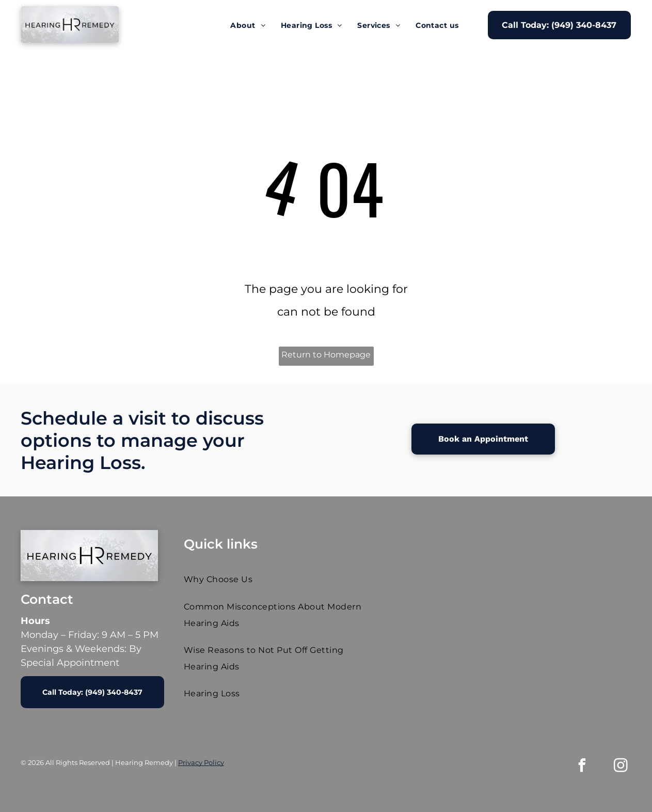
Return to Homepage (326, 355)
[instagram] (621, 767)
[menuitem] (248, 25)
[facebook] (582, 767)
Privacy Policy (201, 762)
